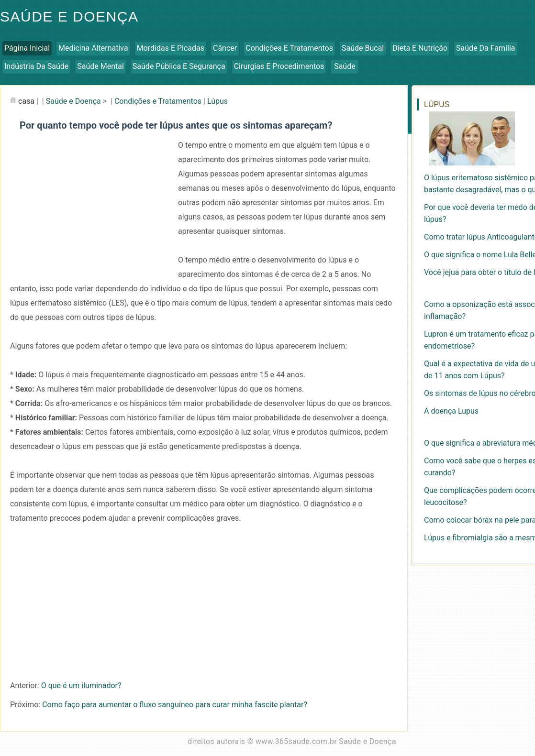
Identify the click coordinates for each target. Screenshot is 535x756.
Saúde (345, 66)
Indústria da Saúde (36, 66)
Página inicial (27, 48)
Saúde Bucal (363, 48)
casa (26, 101)
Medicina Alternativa (93, 48)
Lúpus (217, 101)
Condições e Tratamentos (289, 48)
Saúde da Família (485, 48)
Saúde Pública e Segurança (179, 66)
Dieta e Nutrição (420, 48)
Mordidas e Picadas (171, 48)
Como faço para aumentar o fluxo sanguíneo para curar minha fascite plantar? (175, 705)
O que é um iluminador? (81, 685)
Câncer (225, 48)
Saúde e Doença (73, 101)
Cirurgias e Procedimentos (279, 66)
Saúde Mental (100, 66)
